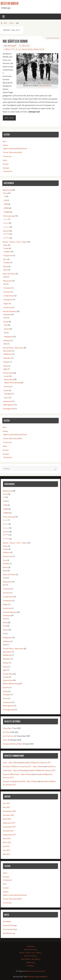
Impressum (8, 171)
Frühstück (7, 288)
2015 (11, 23)
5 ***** (7, 238)
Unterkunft (8, 401)
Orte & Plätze (8, 373)
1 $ (5, 197)
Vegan (6, 304)
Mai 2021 (7, 807)
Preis (5, 193)
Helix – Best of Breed (11, 763)
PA (5, 333)
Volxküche (8, 308)
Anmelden (7, 922)
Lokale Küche (9, 296)
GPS (5, 318)
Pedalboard (9, 337)
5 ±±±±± (7, 227)
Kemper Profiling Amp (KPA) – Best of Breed (20, 781)
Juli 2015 (6, 846)
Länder (6, 376)
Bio (5, 284)
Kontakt (6, 168)
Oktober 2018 (8, 815)
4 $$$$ (6, 208)
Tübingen (8, 394)
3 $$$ (6, 49)
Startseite (30, 946)
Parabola (32, 977)
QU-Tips (6, 732)
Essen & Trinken (9, 274)
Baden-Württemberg (12, 383)
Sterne (6, 231)
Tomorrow (7, 156)
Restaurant (8, 281)
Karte (5, 160)
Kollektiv (7, 252)
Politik (6, 248)
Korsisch (7, 292)
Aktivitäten (7, 351)
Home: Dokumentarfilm (13, 152)
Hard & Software (9, 311)
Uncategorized (9, 409)
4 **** (12, 49)
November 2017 (9, 827)
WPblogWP (12, 46)
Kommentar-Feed (10, 929)
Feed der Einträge (10, 925)
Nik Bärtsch (47, 86)
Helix (5, 740)
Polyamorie (8, 256)
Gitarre (7, 329)
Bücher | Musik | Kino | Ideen (15, 242)
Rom (5, 141)
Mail (5, 344)
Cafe (5, 277)
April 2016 (7, 839)
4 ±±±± (19, 49)
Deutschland (9, 380)
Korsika (7, 387)
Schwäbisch (8, 300)
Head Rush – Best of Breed (14, 770)
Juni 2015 (7, 850)
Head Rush (51, 767)
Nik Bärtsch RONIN (15, 41)
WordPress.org (9, 933)
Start (5, 23)
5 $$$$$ (7, 212)
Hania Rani (7, 728)
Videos (5, 145)
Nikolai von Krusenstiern (36, 971)
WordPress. (43, 977)
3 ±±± (6, 219)
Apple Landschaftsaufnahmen (15, 149)
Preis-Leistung (9, 216)
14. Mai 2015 (24, 46)
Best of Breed (10, 4)
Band (24, 49)
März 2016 (7, 842)
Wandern (7, 358)
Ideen (5, 245)
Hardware (7, 315)
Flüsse (5, 366)
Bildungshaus (9, 405)
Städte (36, 49)
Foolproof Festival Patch (13, 744)
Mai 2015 (7, 854)
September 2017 (10, 835)
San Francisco (8, 736)
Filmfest (7, 263)
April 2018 (7, 819)
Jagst (5, 369)
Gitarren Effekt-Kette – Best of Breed (17, 774)
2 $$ (5, 200)
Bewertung (7, 190)
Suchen (6, 164)
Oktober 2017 (8, 831)
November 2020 (9, 811)
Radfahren (8, 354)
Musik (30, 49)
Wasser (6, 362)
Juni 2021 (7, 803)
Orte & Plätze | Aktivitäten (13, 348)
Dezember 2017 (9, 823)
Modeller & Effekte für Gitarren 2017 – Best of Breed (23, 767)
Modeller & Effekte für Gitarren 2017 (37, 763)
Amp (6, 325)
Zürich (42, 49)
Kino (5, 259)
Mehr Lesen (9, 118)
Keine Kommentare (53, 38)
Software (7, 341)
